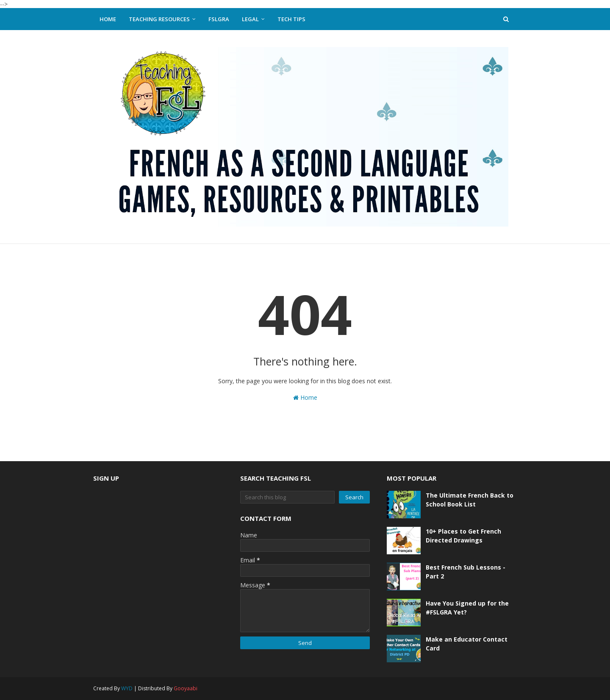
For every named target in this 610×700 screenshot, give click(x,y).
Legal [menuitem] (250, 19)
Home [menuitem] (108, 19)
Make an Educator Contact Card (467, 644)
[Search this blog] (288, 497)
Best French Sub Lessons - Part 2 (466, 572)
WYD (127, 688)
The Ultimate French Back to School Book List (470, 500)
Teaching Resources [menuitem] (159, 19)
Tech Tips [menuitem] (291, 19)
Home (305, 397)
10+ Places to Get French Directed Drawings (463, 536)
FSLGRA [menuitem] (219, 19)
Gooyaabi (186, 688)
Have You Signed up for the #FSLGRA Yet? (467, 608)
